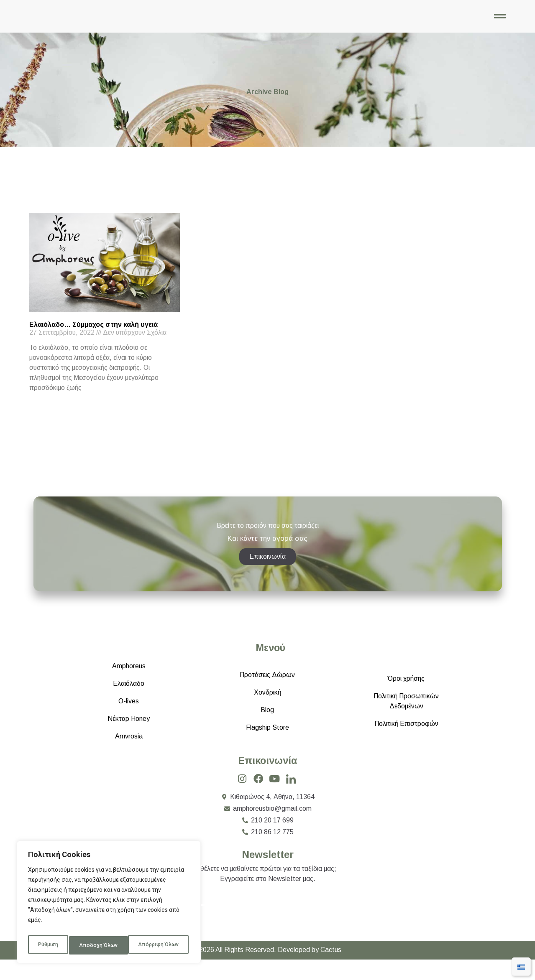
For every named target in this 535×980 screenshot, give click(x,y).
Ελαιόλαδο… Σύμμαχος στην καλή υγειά (93, 333)
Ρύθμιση (47, 945)
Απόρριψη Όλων (99, 945)
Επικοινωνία (267, 779)
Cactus (331, 970)
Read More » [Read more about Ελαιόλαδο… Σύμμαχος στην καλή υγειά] (44, 411)
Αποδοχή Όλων (161, 945)
